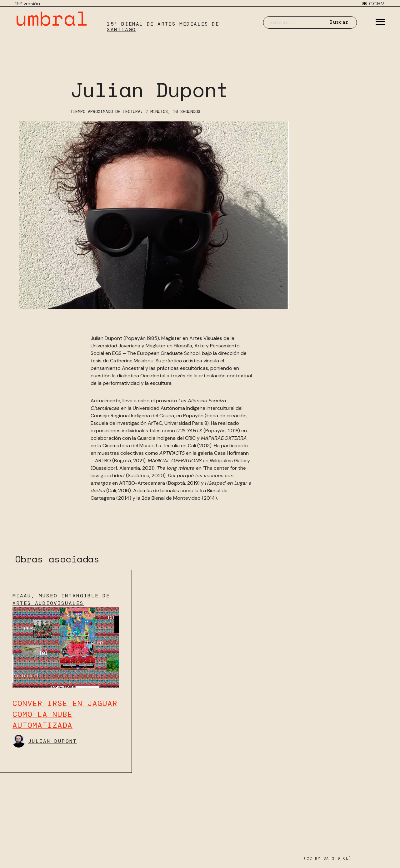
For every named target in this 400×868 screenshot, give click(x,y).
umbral (52, 18)
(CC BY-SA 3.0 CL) (328, 858)
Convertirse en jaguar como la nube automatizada (65, 714)
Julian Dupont (45, 741)
